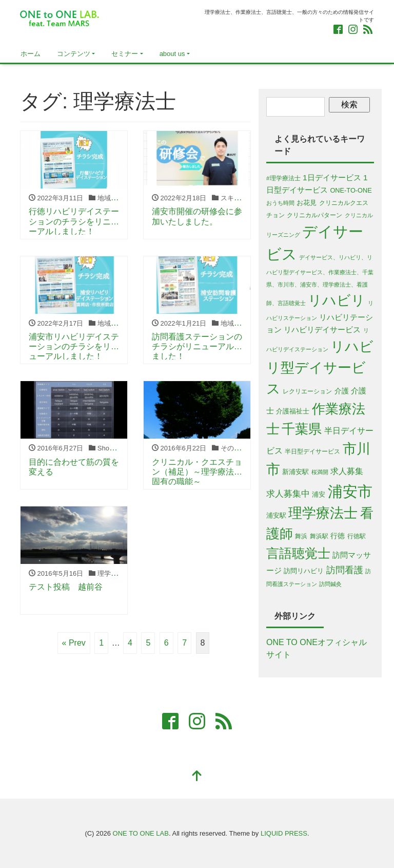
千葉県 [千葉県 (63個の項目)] (302, 429)
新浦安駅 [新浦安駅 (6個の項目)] (295, 472)
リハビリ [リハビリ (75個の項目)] (337, 300)
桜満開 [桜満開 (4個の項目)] (320, 472)
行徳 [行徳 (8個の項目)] (338, 536)
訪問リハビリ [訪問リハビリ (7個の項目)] (304, 571)
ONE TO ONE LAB (141, 833)
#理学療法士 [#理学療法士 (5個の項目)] (283, 178)
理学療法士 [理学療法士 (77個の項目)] (323, 513)
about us (172, 54)
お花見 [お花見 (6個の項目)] (307, 203)
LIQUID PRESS (284, 833)
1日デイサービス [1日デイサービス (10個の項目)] (332, 177)
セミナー (125, 54)
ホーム (31, 54)
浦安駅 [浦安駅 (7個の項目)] (276, 515)
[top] (197, 777)
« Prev (74, 643)
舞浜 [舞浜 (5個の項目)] (301, 536)
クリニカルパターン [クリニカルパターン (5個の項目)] (314, 215)
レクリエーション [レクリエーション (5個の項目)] (307, 391)
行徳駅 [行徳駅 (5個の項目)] (357, 536)
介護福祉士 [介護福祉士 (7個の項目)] (293, 411)
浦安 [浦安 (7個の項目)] (319, 494)
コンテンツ (74, 54)
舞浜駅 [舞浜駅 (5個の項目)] (319, 536)
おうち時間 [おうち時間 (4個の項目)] (280, 203)
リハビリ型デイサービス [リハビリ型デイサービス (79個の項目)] (320, 367)
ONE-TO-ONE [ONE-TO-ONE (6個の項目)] (351, 190)
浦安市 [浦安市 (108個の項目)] (350, 491)
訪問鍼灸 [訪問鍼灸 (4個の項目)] (330, 584)
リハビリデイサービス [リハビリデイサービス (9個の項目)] (322, 330)
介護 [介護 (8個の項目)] (342, 391)
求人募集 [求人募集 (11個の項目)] (347, 471)
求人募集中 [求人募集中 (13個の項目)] (288, 494)
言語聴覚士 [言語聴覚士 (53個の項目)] (298, 553)
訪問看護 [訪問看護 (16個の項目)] (345, 570)
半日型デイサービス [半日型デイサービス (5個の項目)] (312, 451)
